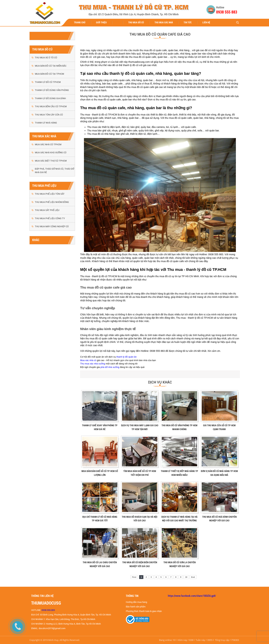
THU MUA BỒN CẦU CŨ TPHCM (51, 106)
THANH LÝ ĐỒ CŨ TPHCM (48, 82)
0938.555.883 (48, 610)
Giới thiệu (101, 22)
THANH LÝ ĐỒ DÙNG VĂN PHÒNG (52, 90)
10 (186, 577)
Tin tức (188, 22)
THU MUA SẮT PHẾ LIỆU (47, 210)
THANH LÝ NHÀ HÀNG (46, 123)
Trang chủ (80, 22)
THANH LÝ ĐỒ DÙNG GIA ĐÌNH (50, 98)
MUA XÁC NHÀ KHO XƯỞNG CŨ (51, 153)
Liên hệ (206, 22)
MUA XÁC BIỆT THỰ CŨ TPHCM (51, 161)
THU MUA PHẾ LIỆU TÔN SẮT (50, 194)
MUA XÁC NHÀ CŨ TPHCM (48, 144)
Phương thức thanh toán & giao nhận (144, 611)
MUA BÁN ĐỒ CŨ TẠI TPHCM (49, 74)
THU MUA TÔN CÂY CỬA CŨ (49, 115)
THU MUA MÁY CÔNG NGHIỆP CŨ (52, 226)
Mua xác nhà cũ (88, 360)
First (134, 577)
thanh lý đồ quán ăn (127, 357)
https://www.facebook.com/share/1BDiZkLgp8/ (192, 596)
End (193, 577)
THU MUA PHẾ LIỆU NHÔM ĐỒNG (52, 202)
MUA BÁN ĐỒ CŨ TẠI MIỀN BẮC (51, 66)
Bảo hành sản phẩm (136, 607)
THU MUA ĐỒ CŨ (136, 22)
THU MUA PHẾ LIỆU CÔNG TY (50, 218)
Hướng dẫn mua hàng (136, 602)
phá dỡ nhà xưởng (110, 367)
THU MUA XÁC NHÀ (164, 22)
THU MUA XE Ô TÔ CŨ (46, 58)
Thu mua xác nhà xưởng (93, 364)
